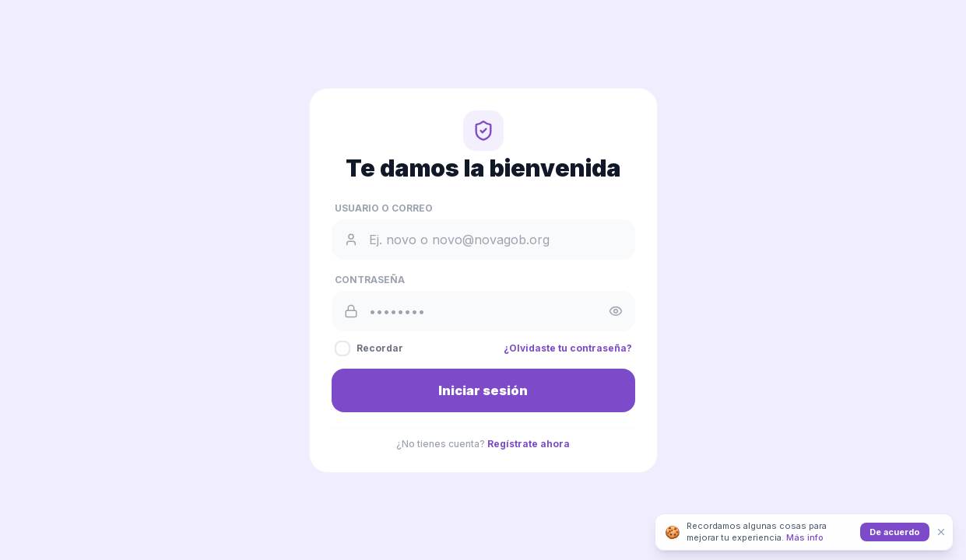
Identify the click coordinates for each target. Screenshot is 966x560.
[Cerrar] (941, 532)
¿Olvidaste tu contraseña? (568, 348)
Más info (805, 537)
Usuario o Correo (384, 208)
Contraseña (370, 280)
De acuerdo (895, 532)
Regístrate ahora (529, 444)
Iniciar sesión (483, 390)
